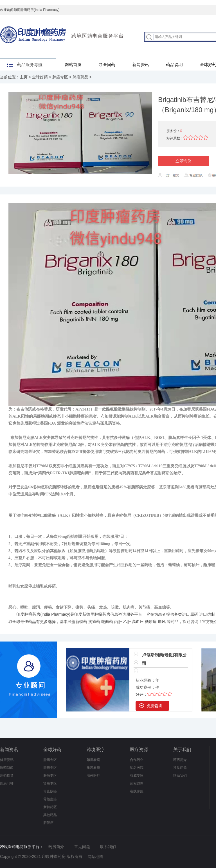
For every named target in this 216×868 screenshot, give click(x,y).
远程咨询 (137, 783)
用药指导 (7, 776)
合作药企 (137, 760)
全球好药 (40, 77)
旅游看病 (93, 768)
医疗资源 (139, 750)
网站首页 (73, 64)
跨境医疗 (96, 750)
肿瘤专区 (50, 760)
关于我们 (182, 750)
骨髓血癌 (50, 799)
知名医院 (137, 768)
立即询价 (183, 161)
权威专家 (137, 776)
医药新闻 (7, 768)
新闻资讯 (141, 64)
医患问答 (7, 783)
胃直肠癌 (50, 791)
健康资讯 (7, 760)
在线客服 (137, 791)
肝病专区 (50, 776)
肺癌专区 (60, 77)
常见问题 (180, 768)
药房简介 (180, 760)
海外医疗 (93, 776)
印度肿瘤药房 (28, 614)
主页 (24, 77)
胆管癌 (48, 823)
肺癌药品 (80, 77)
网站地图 (95, 856)
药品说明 (174, 64)
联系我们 (180, 776)
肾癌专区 (50, 783)
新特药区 (50, 807)
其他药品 (50, 815)
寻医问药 (107, 64)
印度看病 (93, 760)
